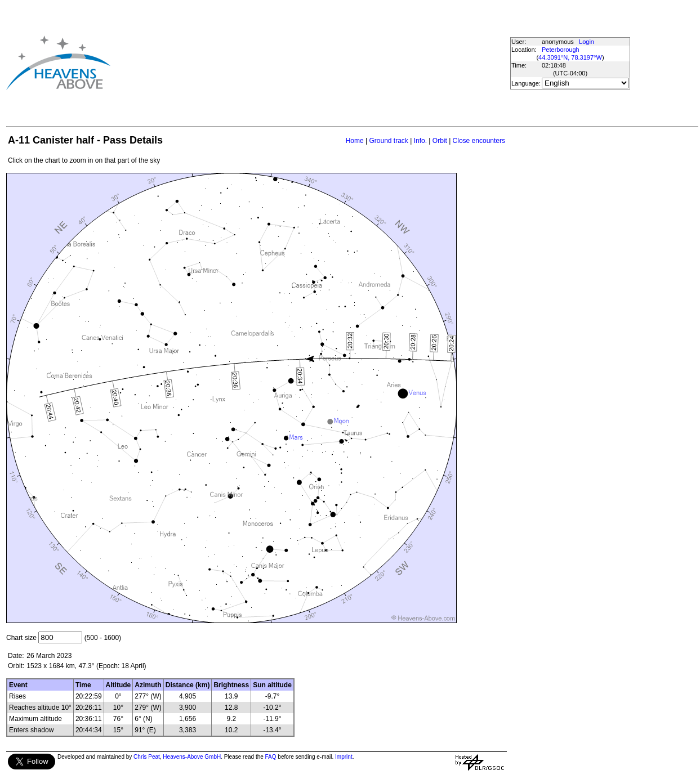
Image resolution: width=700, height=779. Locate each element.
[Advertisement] (296, 62)
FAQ (271, 757)
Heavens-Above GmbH (192, 757)
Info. (420, 141)
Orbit (440, 141)
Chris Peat (147, 757)
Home (355, 141)
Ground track (388, 141)
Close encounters (479, 141)
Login (587, 42)
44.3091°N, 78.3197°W (570, 57)
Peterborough (561, 50)
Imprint (344, 757)
